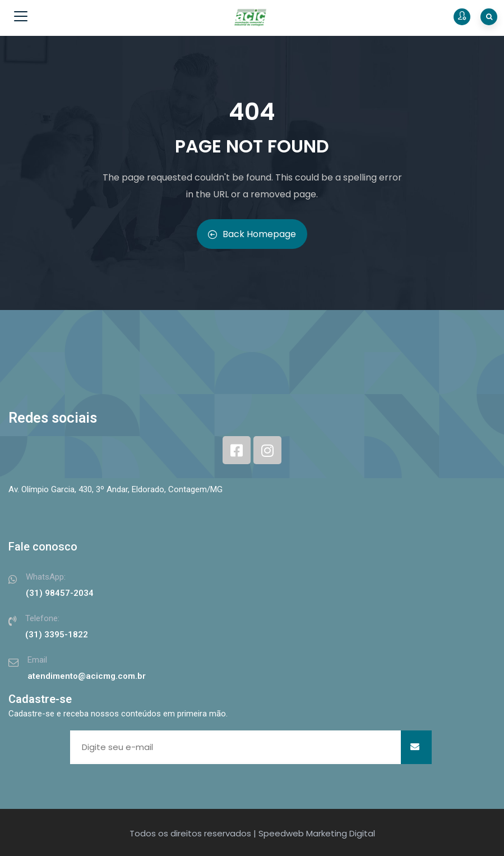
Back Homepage (252, 234)
